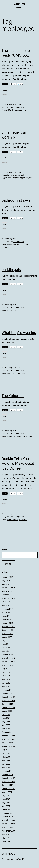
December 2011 (8, 626)
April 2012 (6, 612)
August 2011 (7, 637)
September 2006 (8, 831)
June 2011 (6, 644)
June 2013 (6, 602)
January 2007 (7, 817)
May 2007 (6, 803)
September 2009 (8, 707)
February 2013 (8, 609)
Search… (5, 549)
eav (18, 244)
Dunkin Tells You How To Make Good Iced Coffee (18, 464)
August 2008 (7, 750)
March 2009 (7, 729)
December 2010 (8, 658)
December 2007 (8, 778)
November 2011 (8, 630)
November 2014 (8, 588)
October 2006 (7, 827)
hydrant (14, 373)
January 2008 (7, 774)
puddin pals (11, 270)
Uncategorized (18, 107)
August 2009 (7, 711)
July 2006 (6, 838)
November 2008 (8, 739)
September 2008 (8, 746)
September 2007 (8, 788)
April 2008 (6, 764)
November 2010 (8, 662)
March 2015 (7, 584)
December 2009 (8, 697)
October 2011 (7, 634)
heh (28, 244)
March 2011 (7, 651)
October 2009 (7, 704)
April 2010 (6, 683)
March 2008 (7, 767)
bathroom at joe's (16, 200)
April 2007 (6, 806)
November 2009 (8, 700)
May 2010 (6, 679)
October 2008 (7, 743)
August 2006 (7, 834)
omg (24, 110)
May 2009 (6, 722)
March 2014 (7, 595)
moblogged (18, 110)
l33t (9, 110)
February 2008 (8, 771)
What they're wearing (19, 333)
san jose (29, 178)
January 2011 (7, 655)
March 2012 (7, 616)
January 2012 (7, 623)
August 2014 (7, 591)
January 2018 (7, 577)
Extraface (20, 4)
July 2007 (6, 796)
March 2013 (7, 605)
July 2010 (6, 672)
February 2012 (8, 619)
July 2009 (6, 715)
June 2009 (6, 718)
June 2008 (6, 757)
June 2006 (6, 841)
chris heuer (12, 178)
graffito (23, 244)
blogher (10, 436)
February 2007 (8, 813)
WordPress (23, 859)
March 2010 (7, 686)
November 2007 (8, 781)
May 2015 (6, 581)
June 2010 (6, 676)
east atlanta (12, 244)
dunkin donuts (13, 520)
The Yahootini (13, 396)
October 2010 (7, 665)
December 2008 (8, 736)
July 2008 (6, 753)
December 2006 (8, 820)
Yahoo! (25, 436)
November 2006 (8, 824)
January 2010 (7, 693)
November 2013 (8, 598)
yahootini (32, 436)
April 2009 (6, 725)
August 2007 (7, 792)
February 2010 (8, 690)
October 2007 (7, 785)
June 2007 (6, 799)
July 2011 (6, 641)
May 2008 (6, 760)
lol (12, 110)
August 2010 (7, 669)
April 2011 (6, 648)
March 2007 (7, 810)
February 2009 (8, 732)
